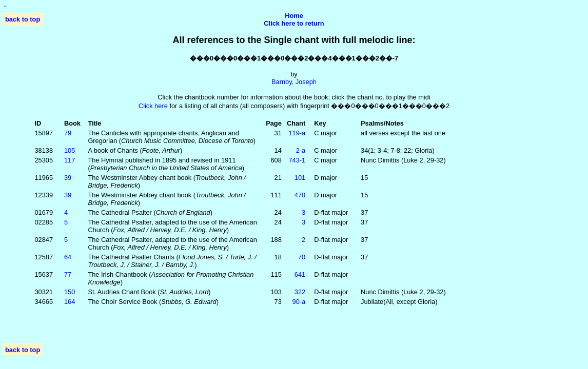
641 (300, 274)
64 (68, 257)
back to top (23, 19)
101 (300, 178)
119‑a (297, 133)
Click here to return (294, 23)
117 (70, 160)
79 (68, 133)
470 (300, 195)
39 (68, 178)
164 (70, 302)
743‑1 (297, 160)
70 (302, 257)
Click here (153, 106)
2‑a (301, 150)
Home (294, 16)
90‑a (299, 302)
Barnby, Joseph (294, 82)
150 (70, 292)
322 (300, 292)
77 (68, 274)
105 (70, 150)
